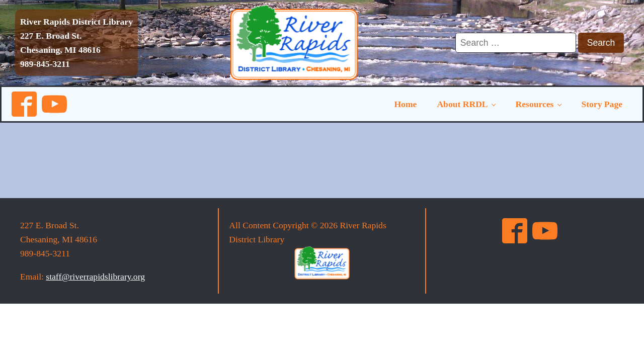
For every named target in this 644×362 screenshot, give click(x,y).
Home (405, 104)
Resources (535, 104)
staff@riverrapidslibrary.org (95, 277)
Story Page (602, 104)
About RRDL (462, 104)
